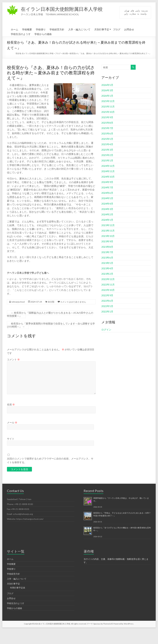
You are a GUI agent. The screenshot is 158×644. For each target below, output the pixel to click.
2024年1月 (107, 234)
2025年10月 (108, 126)
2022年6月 (107, 315)
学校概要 (27, 44)
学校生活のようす (21, 48)
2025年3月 (107, 164)
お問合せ (129, 44)
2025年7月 (107, 142)
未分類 (51, 316)
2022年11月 (108, 299)
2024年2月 (107, 229)
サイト (11, 453)
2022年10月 (108, 304)
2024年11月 (108, 185)
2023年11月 (108, 245)
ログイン (106, 344)
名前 (11, 419)
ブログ (117, 44)
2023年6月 (107, 272)
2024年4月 (107, 218)
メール (12, 437)
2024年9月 (107, 196)
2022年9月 (107, 309)
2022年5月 (107, 320)
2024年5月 (107, 212)
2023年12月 (108, 239)
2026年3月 (107, 104)
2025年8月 (107, 137)
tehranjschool (18, 316)
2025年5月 (107, 153)
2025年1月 (107, 175)
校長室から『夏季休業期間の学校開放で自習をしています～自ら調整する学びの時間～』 (51, 339)
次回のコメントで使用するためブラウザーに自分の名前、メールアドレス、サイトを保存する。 (50, 475)
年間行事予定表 (18, 602)
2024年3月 (107, 223)
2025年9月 (107, 131)
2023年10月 (108, 250)
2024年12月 (108, 180)
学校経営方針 (57, 44)
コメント (13, 374)
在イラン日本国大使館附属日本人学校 (68, 9)
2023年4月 (107, 282)
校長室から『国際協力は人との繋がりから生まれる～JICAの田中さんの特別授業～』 (50, 328)
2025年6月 (107, 148)
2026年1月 (107, 110)
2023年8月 (107, 261)
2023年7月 (107, 266)
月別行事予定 (102, 44)
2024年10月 (108, 191)
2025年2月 (107, 169)
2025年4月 (107, 158)
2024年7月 (107, 202)
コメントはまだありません (73, 316)
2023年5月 (107, 277)
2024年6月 (107, 207)
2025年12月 (108, 115)
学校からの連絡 (43, 48)
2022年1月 (107, 326)
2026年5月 (107, 99)
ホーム (15, 44)
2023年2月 (107, 288)
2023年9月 (107, 255)
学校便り (41, 44)
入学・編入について (79, 44)
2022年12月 (108, 293)
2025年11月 (108, 121)
